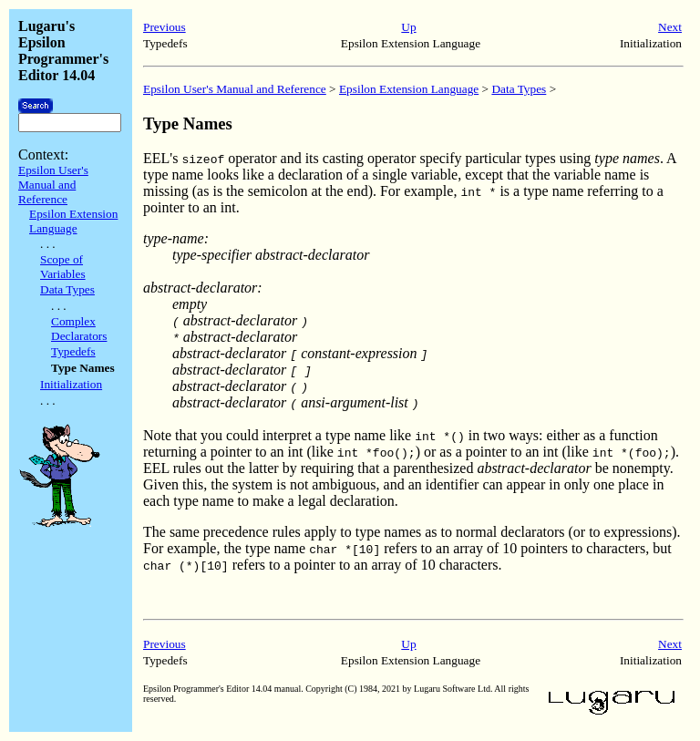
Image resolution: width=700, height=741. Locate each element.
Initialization (71, 384)
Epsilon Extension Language (73, 221)
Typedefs (73, 351)
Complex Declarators (79, 329)
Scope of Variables (63, 267)
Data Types (67, 289)
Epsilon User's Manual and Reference (53, 185)
